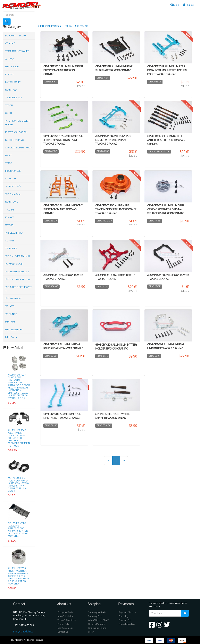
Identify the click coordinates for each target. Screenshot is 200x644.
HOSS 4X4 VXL (13, 171)
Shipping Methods (97, 612)
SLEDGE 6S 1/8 (13, 186)
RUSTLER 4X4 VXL (15, 140)
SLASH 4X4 (11, 90)
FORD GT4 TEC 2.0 (16, 36)
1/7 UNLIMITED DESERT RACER (18, 123)
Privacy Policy (64, 624)
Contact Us (63, 632)
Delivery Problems (97, 624)
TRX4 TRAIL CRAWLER (17, 51)
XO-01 (8, 113)
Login (175, 5)
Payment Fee (125, 620)
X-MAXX (10, 59)
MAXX (8, 155)
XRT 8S (9, 225)
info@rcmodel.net (23, 632)
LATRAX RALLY (13, 82)
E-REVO (9, 74)
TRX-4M (10, 210)
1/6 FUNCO (11, 314)
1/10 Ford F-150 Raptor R (18, 256)
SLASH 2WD (12, 202)
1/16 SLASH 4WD (14, 233)
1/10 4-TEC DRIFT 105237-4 (19, 289)
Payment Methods (127, 612)
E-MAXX (10, 217)
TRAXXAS (68, 26)
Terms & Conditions (67, 620)
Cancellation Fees (127, 624)
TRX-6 (9, 163)
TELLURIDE (11, 248)
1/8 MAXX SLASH (14, 264)
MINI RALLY (11, 337)
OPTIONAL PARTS (48, 26)
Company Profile (65, 612)
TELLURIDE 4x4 (14, 98)
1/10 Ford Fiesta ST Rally (18, 279)
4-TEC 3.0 (11, 179)
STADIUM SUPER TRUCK (19, 148)
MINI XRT (10, 322)
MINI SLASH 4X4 (14, 330)
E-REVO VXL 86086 (16, 132)
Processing (123, 616)
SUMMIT (10, 241)
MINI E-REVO (12, 67)
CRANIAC (83, 26)
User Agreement (65, 628)
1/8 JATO (10, 306)
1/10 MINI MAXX (13, 298)
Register (188, 5)
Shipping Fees (95, 616)
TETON (9, 105)
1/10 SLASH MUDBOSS (17, 272)
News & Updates (65, 616)
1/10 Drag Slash (13, 194)
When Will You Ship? (98, 620)
